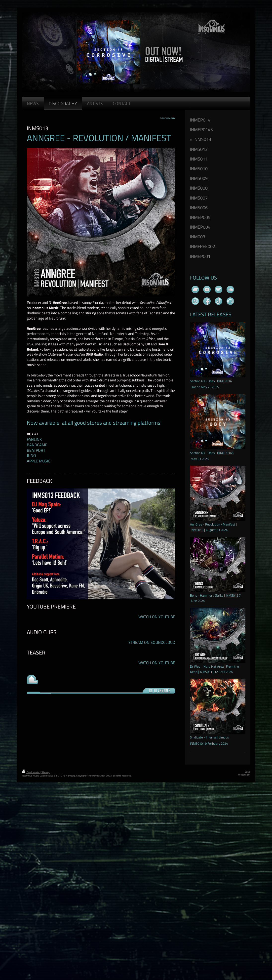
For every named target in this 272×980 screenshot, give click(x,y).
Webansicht (244, 775)
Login (248, 771)
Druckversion (31, 772)
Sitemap (46, 772)
